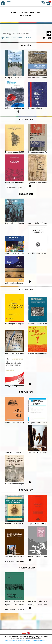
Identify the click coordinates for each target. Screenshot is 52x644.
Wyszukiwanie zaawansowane (13, 38)
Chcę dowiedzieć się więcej (15, 640)
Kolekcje (28, 38)
